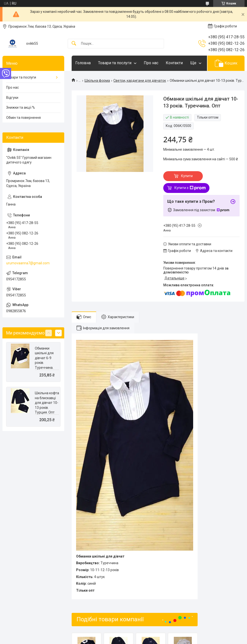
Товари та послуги (115, 63)
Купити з (190, 188)
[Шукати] (74, 44)
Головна (83, 63)
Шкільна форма (97, 81)
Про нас (151, 63)
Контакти (174, 63)
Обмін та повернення (23, 118)
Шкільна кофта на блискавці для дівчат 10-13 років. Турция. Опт (47, 403)
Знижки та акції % (21, 107)
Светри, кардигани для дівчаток (140, 81)
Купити (187, 176)
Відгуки (12, 98)
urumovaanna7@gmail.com (28, 263)
